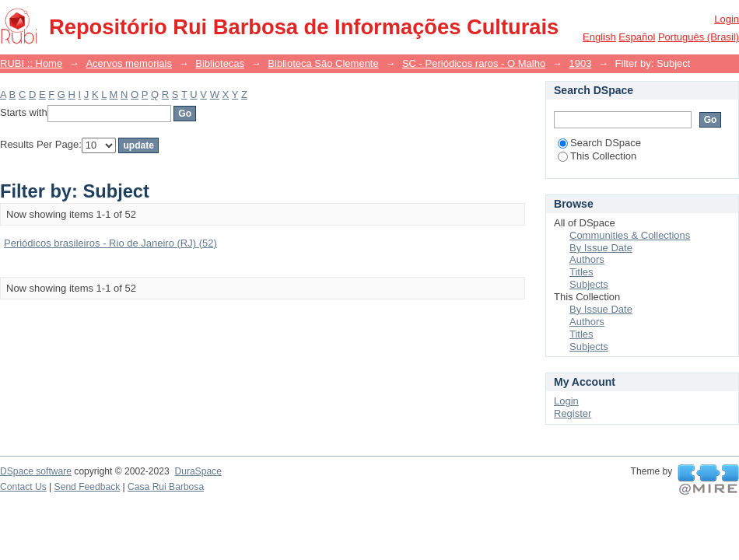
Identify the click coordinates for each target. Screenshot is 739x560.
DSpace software (36, 471)
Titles (581, 272)
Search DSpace (599, 143)
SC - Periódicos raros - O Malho (474, 63)
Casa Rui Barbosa (166, 487)
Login (727, 19)
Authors (587, 259)
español (637, 37)
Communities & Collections (630, 235)
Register (573, 413)
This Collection (597, 156)
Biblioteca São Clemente (323, 63)
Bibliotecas (220, 63)
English (599, 37)
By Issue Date (601, 248)
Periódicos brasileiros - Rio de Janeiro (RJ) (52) (110, 243)
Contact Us (23, 487)
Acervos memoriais (129, 63)
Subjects (589, 284)
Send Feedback (88, 487)
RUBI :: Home (31, 63)
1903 (580, 63)
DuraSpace (198, 471)
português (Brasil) (699, 37)
